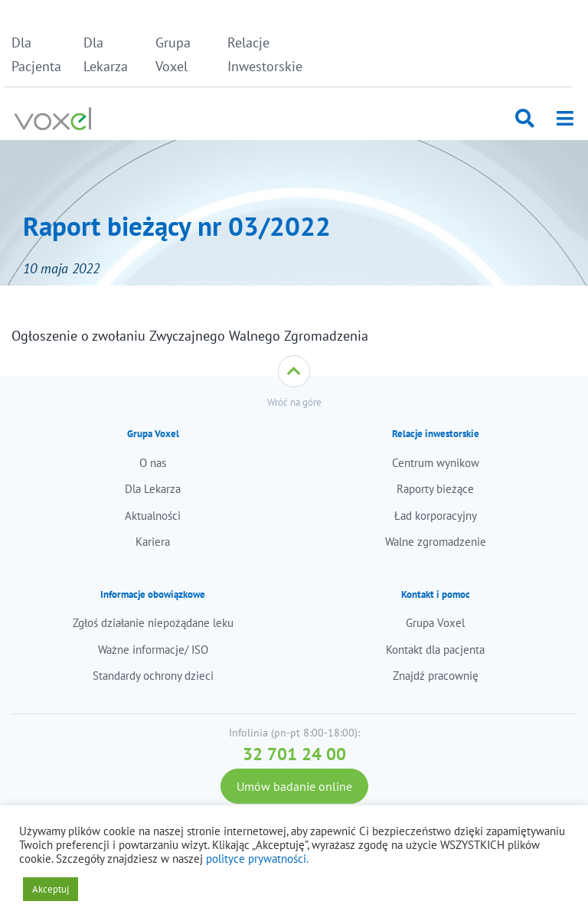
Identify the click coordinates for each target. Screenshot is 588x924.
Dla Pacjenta (36, 54)
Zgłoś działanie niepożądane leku (153, 623)
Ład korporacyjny (436, 516)
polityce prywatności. (257, 859)
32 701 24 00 (294, 754)
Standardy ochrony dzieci (153, 676)
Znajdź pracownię (436, 676)
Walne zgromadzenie (436, 542)
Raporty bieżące (435, 489)
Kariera (153, 542)
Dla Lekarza (106, 54)
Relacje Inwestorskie (259, 54)
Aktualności (153, 516)
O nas (153, 463)
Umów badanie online (294, 786)
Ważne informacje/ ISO (153, 650)
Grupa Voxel (173, 54)
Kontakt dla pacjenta (435, 650)
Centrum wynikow (436, 463)
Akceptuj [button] (51, 889)
